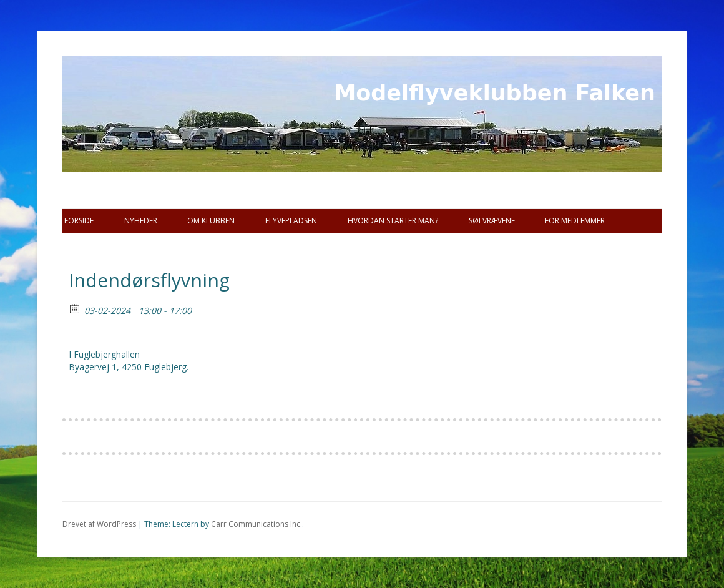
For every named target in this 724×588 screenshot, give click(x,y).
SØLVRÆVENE (492, 221)
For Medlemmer (575, 221)
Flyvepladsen (291, 221)
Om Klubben (211, 221)
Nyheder (141, 221)
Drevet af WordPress (99, 524)
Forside (79, 221)
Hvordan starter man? (393, 221)
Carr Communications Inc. (257, 524)
